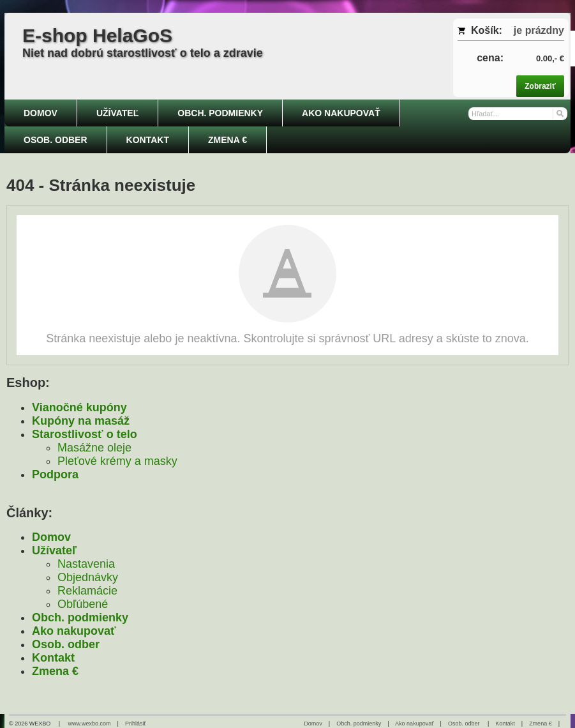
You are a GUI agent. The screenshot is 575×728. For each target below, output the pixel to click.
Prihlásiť (136, 724)
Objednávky (88, 577)
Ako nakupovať (74, 631)
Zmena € (55, 671)
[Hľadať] (559, 113)
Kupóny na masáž (81, 421)
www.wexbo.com (90, 724)
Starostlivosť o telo (85, 434)
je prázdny (539, 30)
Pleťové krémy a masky (117, 461)
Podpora (55, 474)
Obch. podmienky (80, 618)
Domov (51, 537)
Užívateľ (54, 550)
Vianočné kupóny (79, 407)
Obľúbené (83, 604)
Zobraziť (540, 86)
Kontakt (53, 658)
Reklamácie (87, 591)
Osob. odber (66, 644)
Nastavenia (86, 564)
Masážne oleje (94, 448)
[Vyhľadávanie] (518, 114)
